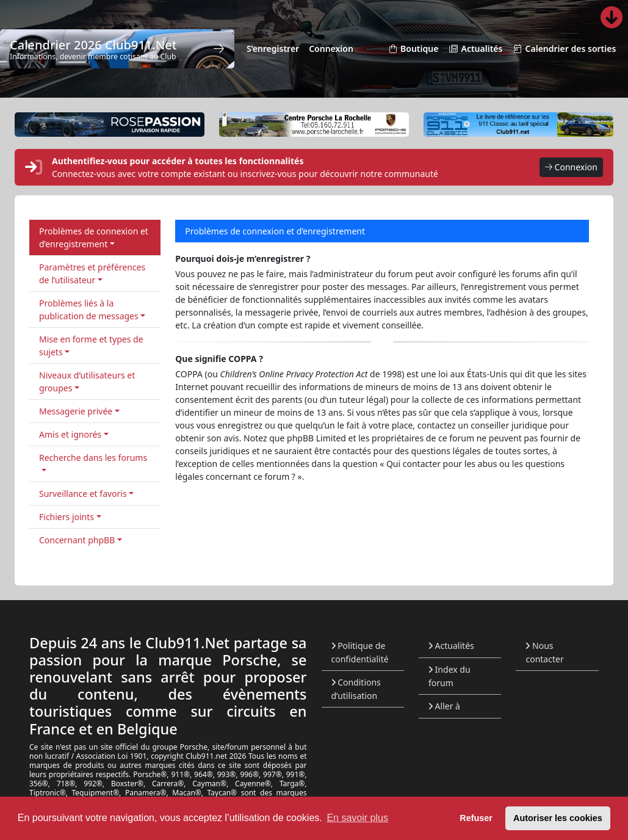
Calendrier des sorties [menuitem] (564, 49)
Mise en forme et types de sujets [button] (91, 346)
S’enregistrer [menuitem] (273, 49)
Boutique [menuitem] (413, 49)
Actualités (451, 646)
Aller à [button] (444, 706)
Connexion (571, 168)
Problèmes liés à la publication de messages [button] (89, 310)
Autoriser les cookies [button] (558, 818)
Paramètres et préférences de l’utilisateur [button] (92, 273)
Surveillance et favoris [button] (83, 494)
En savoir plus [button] (357, 818)
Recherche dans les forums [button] (93, 458)
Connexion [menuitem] (331, 49)
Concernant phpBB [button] (77, 540)
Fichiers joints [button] (67, 517)
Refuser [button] (476, 818)
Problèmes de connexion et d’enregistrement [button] (94, 237)
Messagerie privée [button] (76, 411)
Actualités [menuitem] (475, 49)
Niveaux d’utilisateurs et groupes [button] (87, 382)
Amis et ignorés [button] (70, 434)
